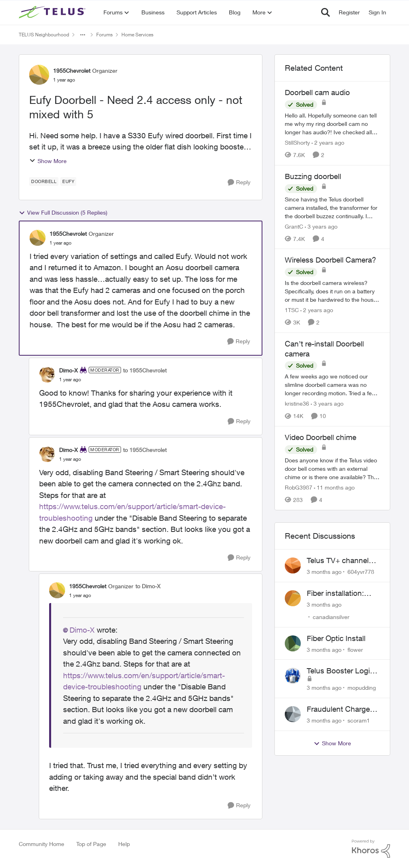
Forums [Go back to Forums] (104, 35)
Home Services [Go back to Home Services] (137, 35)
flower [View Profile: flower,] (355, 649)
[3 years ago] (321, 226)
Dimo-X (82, 630)
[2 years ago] (328, 142)
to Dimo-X (148, 586)
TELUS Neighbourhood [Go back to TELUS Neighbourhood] (44, 35)
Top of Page (91, 844)
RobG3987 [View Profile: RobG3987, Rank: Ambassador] (299, 487)
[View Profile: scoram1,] (293, 714)
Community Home (42, 844)
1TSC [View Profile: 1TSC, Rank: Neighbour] (292, 310)
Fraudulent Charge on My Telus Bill (338, 709)
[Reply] (239, 182)
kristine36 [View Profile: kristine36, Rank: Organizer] (297, 403)
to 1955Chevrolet (145, 370)
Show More (48, 161)
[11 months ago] (334, 487)
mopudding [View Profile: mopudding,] (362, 688)
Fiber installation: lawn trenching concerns (335, 593)
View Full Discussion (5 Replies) (63, 213)
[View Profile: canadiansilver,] (293, 598)
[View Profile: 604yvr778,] (293, 565)
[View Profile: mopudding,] (293, 676)
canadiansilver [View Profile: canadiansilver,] (331, 617)
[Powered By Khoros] (371, 849)
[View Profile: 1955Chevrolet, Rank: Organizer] (39, 75)
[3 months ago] (324, 572)
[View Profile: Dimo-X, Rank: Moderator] (47, 374)
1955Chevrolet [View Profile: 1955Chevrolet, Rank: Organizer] (72, 71)
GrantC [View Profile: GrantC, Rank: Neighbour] (294, 226)
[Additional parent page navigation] (83, 35)
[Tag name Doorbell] (44, 181)
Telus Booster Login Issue (341, 671)
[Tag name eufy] (68, 181)
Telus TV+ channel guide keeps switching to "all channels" (338, 561)
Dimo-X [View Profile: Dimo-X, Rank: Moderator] (68, 370)
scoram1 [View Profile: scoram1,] (359, 720)
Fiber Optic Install (336, 638)
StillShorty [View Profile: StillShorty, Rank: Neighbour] (297, 142)
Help (124, 844)
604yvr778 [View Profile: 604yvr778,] (361, 572)
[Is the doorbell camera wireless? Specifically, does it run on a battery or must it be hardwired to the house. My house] (332, 291)
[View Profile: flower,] (293, 643)
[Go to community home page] (53, 12)
